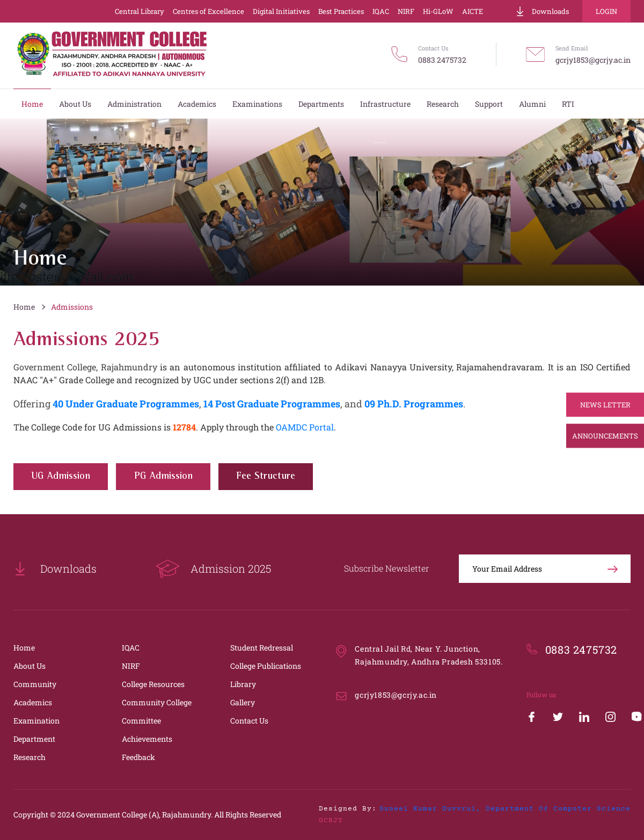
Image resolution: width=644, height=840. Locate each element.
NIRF (406, 11)
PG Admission (163, 476)
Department (34, 739)
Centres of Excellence (208, 11)
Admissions (72, 307)
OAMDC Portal (305, 427)
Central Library (140, 11)
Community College (157, 702)
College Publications (266, 666)
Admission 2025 (213, 569)
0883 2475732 (442, 60)
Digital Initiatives (281, 11)
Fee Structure (266, 476)
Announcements (605, 436)
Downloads (542, 11)
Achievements (147, 739)
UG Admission (61, 476)
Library (243, 684)
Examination (36, 721)
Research (30, 757)
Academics (33, 702)
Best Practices (341, 11)
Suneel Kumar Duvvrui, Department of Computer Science (505, 809)
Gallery (243, 702)
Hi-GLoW (438, 11)
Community (35, 684)
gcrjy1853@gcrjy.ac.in (593, 60)
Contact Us (249, 721)
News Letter (605, 405)
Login (606, 11)
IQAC (381, 11)
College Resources (153, 684)
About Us (30, 666)
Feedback (138, 757)
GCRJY (331, 821)
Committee (141, 721)
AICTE (473, 11)
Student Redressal (262, 648)
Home (24, 307)
